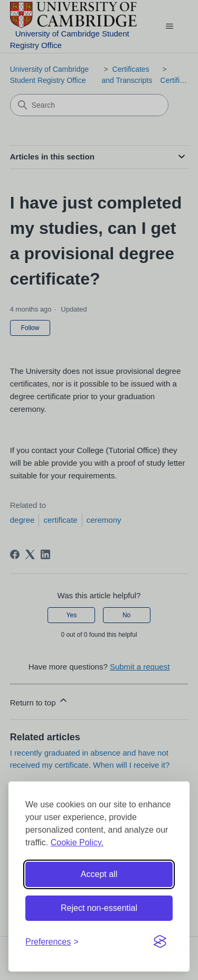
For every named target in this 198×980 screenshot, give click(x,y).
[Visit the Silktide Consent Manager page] (160, 942)
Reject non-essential (99, 908)
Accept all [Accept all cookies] (99, 874)
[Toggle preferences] (52, 942)
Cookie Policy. (77, 842)
